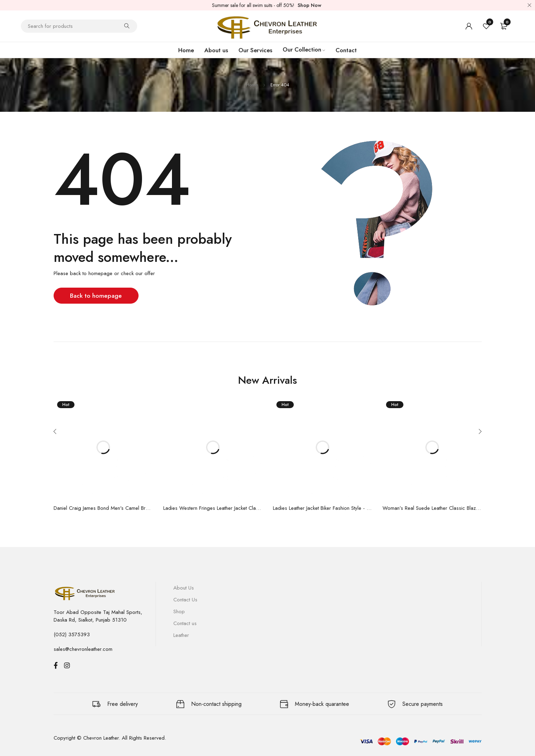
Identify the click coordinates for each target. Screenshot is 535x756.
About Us (184, 588)
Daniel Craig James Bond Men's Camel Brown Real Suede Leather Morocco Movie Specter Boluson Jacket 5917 (103, 508)
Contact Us (185, 600)
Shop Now (309, 5)
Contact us (185, 623)
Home (252, 85)
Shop (179, 611)
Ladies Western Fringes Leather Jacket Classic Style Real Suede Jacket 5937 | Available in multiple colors (213, 508)
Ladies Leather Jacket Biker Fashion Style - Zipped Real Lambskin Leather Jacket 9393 (322, 508)
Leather (181, 635)
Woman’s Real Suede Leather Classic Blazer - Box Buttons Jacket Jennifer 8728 (432, 508)
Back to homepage (97, 295)
